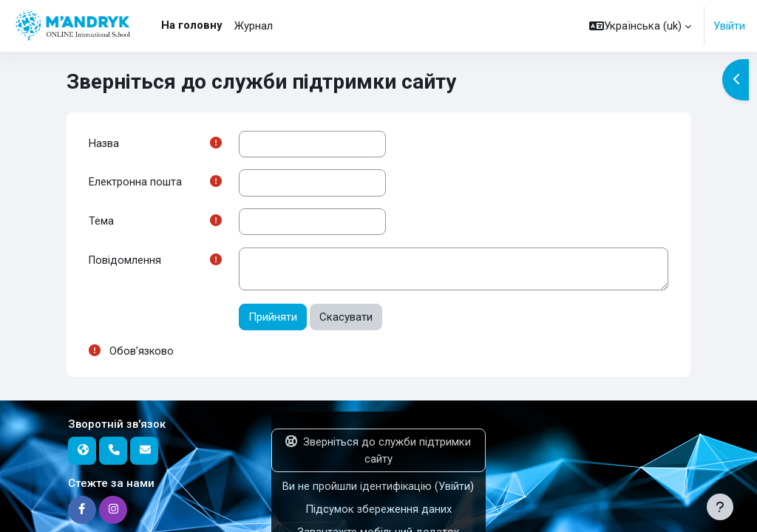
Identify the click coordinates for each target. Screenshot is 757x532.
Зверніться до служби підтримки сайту (378, 452)
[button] (640, 26)
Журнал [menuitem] (254, 26)
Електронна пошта (136, 183)
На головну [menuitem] (192, 25)
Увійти (729, 26)
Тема (101, 222)
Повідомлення (126, 262)
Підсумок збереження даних (378, 511)
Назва (104, 144)
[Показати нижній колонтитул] (720, 507)
